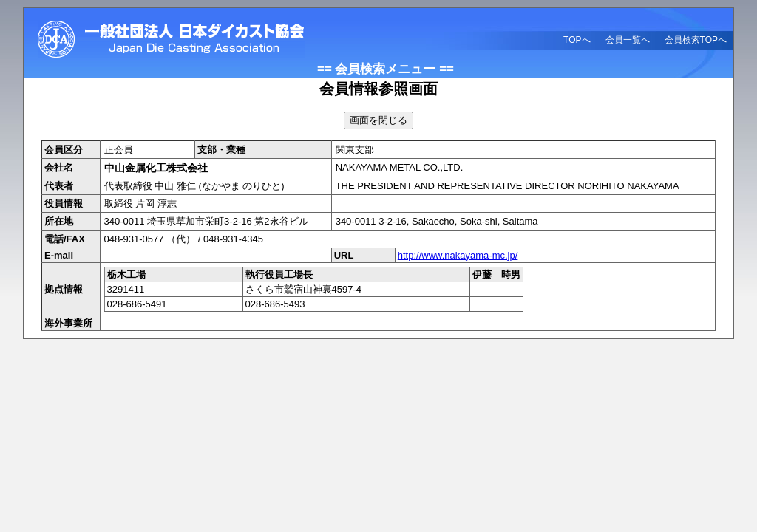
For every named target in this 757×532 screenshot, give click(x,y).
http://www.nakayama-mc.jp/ (458, 255)
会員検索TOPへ (696, 40)
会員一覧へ (628, 40)
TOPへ (577, 40)
